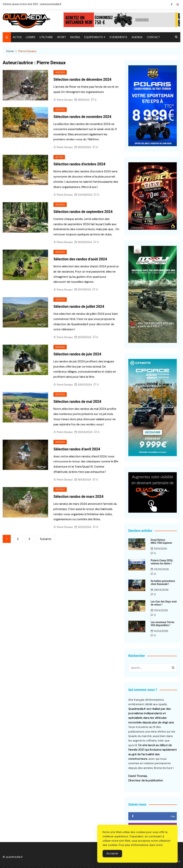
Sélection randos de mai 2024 (77, 402)
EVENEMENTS (118, 37)
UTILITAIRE (46, 37)
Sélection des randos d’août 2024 (80, 259)
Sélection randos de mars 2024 (78, 497)
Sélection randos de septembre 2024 (83, 212)
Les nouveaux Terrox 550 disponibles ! (162, 623)
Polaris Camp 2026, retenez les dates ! (162, 562)
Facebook (172, 4)
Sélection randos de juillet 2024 (79, 307)
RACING (75, 37)
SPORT (62, 37)
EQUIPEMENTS (94, 37)
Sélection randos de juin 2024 (77, 354)
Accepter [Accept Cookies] (112, 860)
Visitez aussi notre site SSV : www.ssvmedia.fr (32, 4)
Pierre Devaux (65, 100)
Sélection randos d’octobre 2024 (79, 164)
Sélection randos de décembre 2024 (82, 79)
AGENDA (137, 37)
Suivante (46, 539)
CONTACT (153, 37)
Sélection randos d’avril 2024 (77, 449)
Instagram (178, 4)
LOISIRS (31, 37)
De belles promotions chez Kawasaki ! (163, 583)
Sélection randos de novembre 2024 (82, 117)
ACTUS (17, 37)
